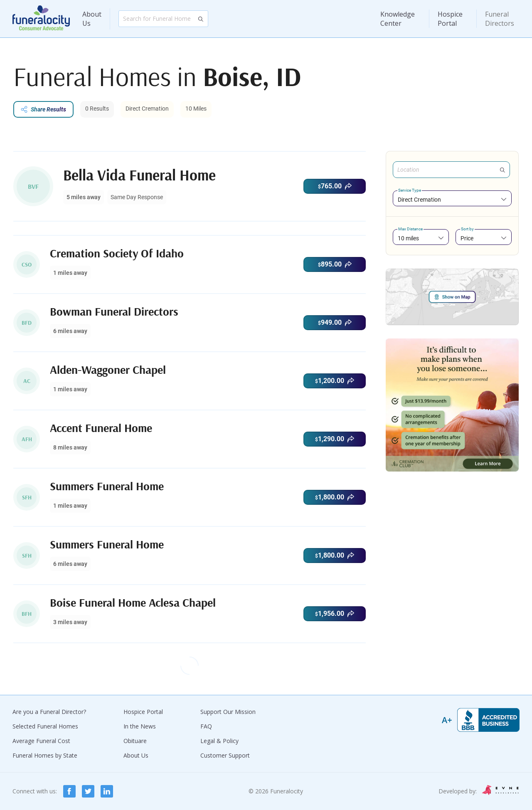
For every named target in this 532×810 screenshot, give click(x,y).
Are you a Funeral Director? (49, 712)
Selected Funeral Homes (45, 726)
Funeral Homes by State (45, 755)
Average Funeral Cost (41, 741)
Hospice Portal (450, 19)
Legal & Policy (219, 741)
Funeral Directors (500, 19)
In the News (140, 726)
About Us (92, 19)
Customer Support (225, 755)
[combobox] (452, 199)
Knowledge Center (398, 19)
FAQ (206, 726)
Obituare (135, 741)
